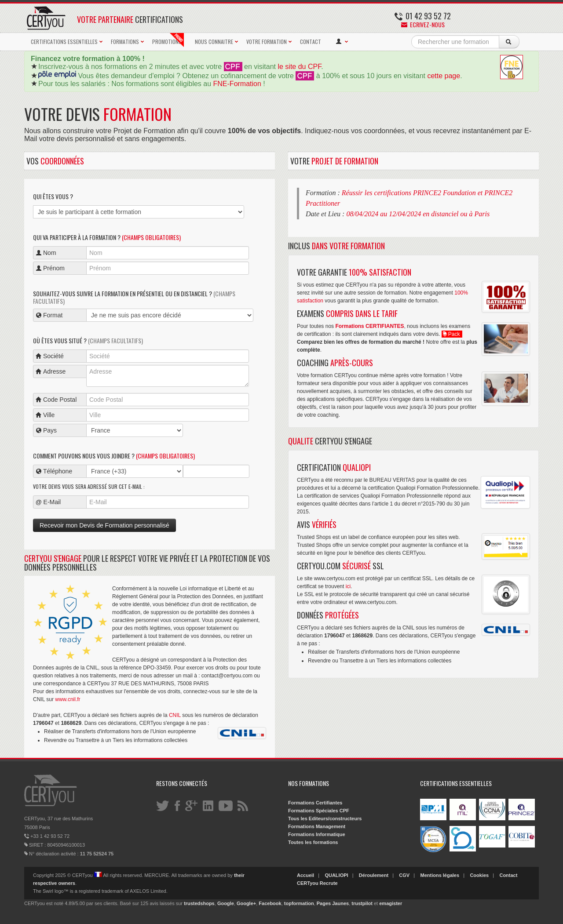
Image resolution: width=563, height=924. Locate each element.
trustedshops (199, 903)
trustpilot (362, 903)
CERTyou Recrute (317, 883)
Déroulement (374, 875)
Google (226, 903)
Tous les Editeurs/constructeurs (325, 819)
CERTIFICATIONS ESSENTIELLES (64, 42)
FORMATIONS (125, 42)
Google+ (246, 903)
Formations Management (317, 826)
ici (348, 586)
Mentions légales (440, 875)
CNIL (175, 715)
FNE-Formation (237, 84)
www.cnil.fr (68, 699)
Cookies (479, 875)
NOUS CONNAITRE (214, 42)
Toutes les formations (313, 842)
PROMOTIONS (168, 40)
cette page (444, 76)
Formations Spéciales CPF (319, 811)
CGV (404, 875)
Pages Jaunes (333, 903)
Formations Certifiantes (315, 803)
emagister (391, 903)
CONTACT (311, 42)
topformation (299, 903)
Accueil (305, 875)
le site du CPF (299, 67)
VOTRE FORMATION (267, 42)
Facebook (270, 903)
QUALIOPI (336, 875)
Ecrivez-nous (423, 24)
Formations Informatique (317, 834)
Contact (508, 875)
